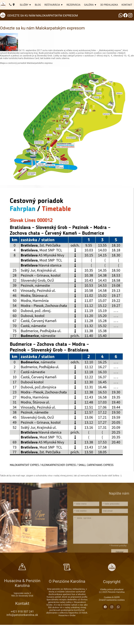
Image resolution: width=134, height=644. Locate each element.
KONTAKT (127, 5)
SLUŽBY (24, 5)
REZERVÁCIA (74, 5)
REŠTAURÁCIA (52, 5)
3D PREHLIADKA (109, 5)
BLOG (38, 5)
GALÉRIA (89, 5)
